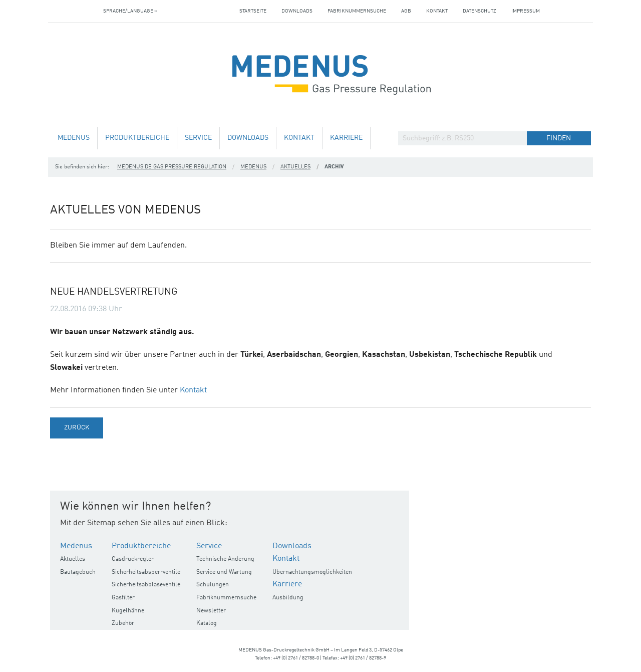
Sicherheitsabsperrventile (146, 572)
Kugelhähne (128, 611)
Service (198, 138)
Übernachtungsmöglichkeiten (312, 572)
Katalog (207, 623)
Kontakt (437, 11)
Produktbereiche (137, 138)
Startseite (253, 11)
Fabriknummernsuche (357, 11)
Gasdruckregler (133, 559)
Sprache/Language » (130, 11)
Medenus (74, 138)
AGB (406, 11)
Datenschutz (479, 11)
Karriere (346, 138)
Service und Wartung (224, 572)
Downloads (297, 11)
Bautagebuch (78, 572)
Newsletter (211, 611)
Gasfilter (123, 598)
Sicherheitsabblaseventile (146, 585)
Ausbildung (288, 598)
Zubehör (123, 623)
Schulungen (213, 585)
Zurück (77, 428)
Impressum (526, 11)
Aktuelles (295, 167)
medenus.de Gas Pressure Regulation (172, 167)
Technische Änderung (225, 559)
